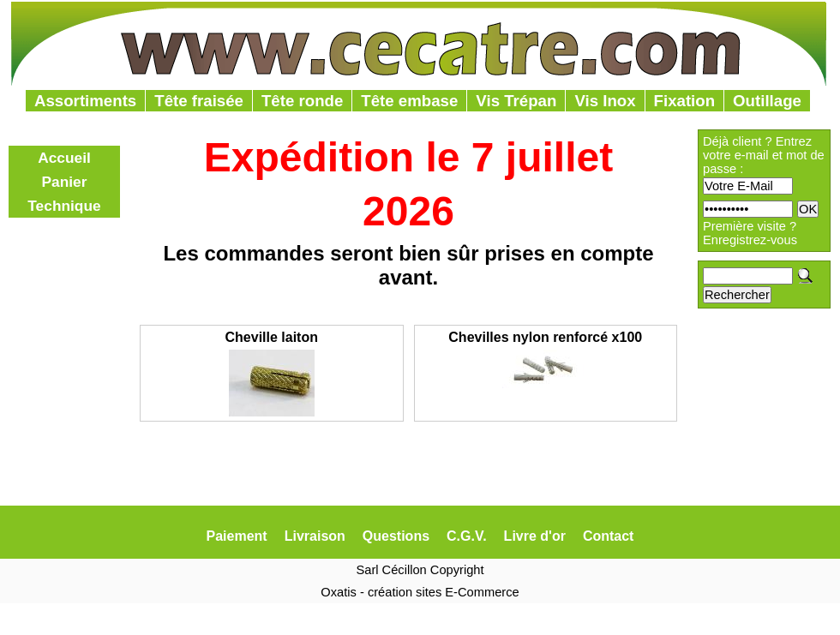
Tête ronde (302, 101)
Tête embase (409, 101)
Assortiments (85, 101)
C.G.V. (467, 536)
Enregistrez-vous (750, 240)
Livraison (315, 536)
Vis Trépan (516, 101)
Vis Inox (605, 101)
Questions (396, 536)
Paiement (237, 536)
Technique (64, 206)
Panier (65, 182)
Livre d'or (535, 536)
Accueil (64, 158)
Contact (609, 536)
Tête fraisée (199, 101)
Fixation (685, 101)
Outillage (767, 101)
